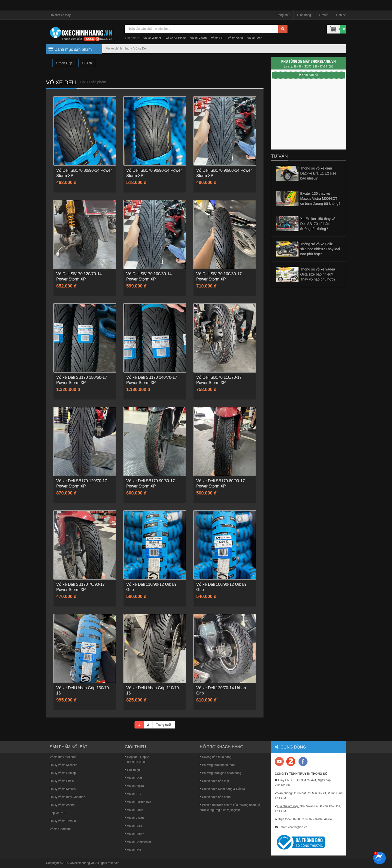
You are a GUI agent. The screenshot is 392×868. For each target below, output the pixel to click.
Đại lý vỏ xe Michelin (63, 765)
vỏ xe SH (217, 38)
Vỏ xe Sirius (134, 810)
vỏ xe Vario (235, 38)
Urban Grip (64, 63)
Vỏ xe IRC (133, 794)
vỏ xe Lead (255, 38)
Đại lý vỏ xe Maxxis (63, 789)
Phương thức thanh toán (217, 765)
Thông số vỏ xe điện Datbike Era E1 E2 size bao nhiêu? (318, 173)
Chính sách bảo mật (214, 781)
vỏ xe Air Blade (176, 38)
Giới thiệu (132, 770)
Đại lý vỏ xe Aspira (62, 805)
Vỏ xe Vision (134, 818)
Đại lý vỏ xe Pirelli (62, 781)
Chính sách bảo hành (215, 797)
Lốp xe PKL (57, 813)
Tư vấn (323, 15)
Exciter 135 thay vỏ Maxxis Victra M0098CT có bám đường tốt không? (320, 198)
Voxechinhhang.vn (82, 863)
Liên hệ (341, 15)
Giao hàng (304, 15)
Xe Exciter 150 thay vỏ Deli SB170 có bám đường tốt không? (318, 224)
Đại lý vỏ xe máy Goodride (67, 797)
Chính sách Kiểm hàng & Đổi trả (222, 789)
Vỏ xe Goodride (60, 829)
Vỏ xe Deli (140, 48)
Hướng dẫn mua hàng (215, 757)
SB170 (87, 63)
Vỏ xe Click (133, 826)
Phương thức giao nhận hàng (220, 773)
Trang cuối (164, 725)
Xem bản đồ (308, 75)
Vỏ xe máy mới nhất (63, 757)
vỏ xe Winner (152, 38)
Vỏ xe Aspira (134, 786)
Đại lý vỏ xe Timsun (63, 821)
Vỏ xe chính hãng (118, 48)
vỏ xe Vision (199, 38)
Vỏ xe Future (134, 834)
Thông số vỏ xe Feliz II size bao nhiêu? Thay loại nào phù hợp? (320, 249)
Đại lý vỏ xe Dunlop (63, 773)
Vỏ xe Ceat (133, 778)
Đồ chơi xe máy (60, 15)
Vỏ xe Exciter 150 (138, 802)
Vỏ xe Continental (138, 842)
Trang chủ (283, 15)
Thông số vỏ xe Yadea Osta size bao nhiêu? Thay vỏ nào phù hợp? (318, 274)
